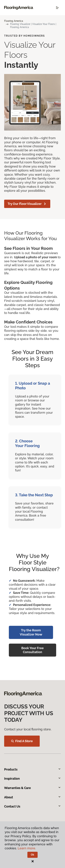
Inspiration (32, 779)
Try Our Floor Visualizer (27, 204)
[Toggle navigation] (57, 8)
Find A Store (22, 741)
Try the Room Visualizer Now (31, 632)
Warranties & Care (32, 788)
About (32, 797)
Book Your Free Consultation (32, 650)
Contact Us (32, 806)
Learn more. (27, 848)
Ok (32, 855)
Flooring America (14, 21)
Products (32, 769)
